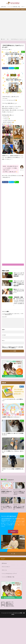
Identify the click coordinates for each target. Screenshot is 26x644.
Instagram (13, 531)
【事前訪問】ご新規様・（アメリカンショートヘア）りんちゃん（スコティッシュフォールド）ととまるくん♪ (19, 301)
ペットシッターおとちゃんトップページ (9, 573)
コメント (4, 317)
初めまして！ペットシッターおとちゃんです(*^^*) (19, 291)
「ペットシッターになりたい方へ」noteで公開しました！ (13, 400)
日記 (8, 39)
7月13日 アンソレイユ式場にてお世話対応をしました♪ (13, 470)
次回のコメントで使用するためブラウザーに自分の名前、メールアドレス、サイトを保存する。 (13, 347)
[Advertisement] (13, 25)
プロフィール (4, 570)
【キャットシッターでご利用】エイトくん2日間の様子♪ (19, 275)
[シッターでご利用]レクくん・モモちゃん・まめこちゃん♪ (13, 452)
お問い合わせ (4, 7)
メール (4, 335)
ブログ (23, 7)
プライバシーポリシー (6, 567)
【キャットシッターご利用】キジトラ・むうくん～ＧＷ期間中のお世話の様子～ (19, 283)
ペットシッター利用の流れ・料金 (14, 7)
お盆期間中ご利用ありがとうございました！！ (12, 417)
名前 (3, 330)
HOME (4, 39)
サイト (3, 341)
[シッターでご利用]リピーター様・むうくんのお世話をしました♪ (13, 434)
